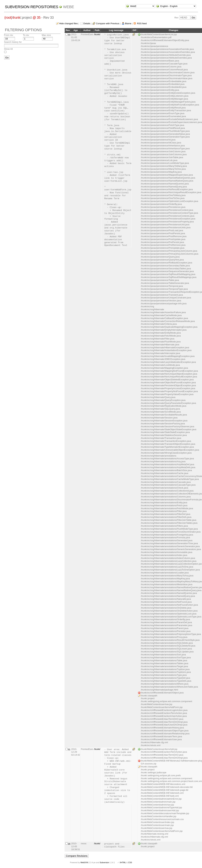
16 (69, 844)
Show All (8, 49)
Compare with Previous (108, 23)
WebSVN (84, 862)
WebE (68, 7)
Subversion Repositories (31, 7)
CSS (130, 862)
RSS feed (142, 23)
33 (69, 35)
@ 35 (37, 17)
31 (69, 749)
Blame (128, 23)
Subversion (104, 862)
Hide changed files (68, 23)
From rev (9, 35)
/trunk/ (97, 34)
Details (87, 23)
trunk (17, 17)
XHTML (123, 862)
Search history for (13, 42)
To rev (26, 35)
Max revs (46, 35)
